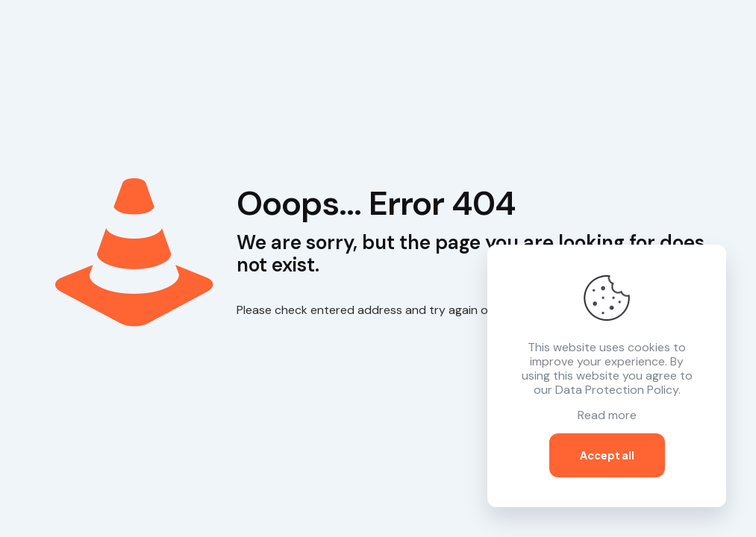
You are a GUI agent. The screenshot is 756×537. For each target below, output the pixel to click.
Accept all (607, 455)
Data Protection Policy (617, 390)
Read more (607, 415)
